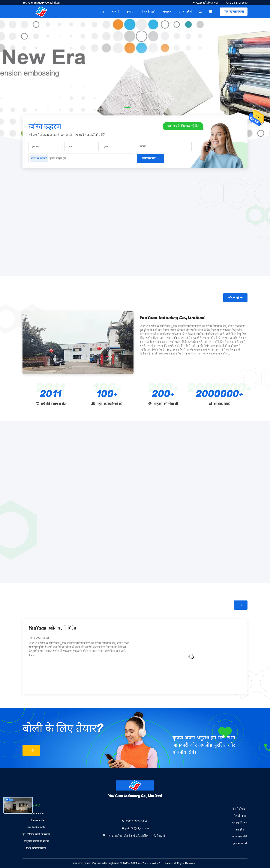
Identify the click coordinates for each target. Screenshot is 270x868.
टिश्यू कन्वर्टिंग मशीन (36, 848)
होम (102, 12)
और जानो (233, 298)
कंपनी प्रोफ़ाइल (240, 809)
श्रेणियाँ (115, 12)
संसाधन (167, 12)
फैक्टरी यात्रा (240, 816)
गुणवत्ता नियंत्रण (240, 823)
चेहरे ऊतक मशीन (36, 820)
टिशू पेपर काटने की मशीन (36, 841)
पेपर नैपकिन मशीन (36, 827)
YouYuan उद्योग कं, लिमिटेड (52, 628)
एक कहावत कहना (234, 12)
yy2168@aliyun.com (207, 3)
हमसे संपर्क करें (240, 843)
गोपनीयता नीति (240, 837)
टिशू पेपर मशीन (36, 813)
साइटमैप (240, 830)
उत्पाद (130, 12)
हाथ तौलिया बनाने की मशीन (36, 834)
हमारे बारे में (185, 12)
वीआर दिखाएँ (148, 12)
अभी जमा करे (149, 158)
